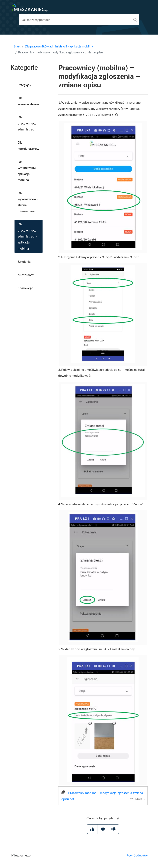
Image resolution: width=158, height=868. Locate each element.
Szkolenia (24, 261)
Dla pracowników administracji (27, 123)
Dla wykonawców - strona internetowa (28, 202)
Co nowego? (26, 288)
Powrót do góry (137, 855)
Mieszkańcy (26, 275)
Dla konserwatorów (29, 101)
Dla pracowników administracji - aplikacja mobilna (59, 46)
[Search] (135, 20)
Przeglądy (24, 85)
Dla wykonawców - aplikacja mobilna (28, 171)
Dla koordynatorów (28, 145)
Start (17, 46)
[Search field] (79, 20)
